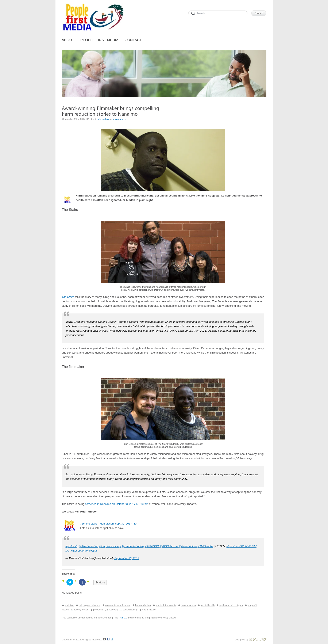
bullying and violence (90, 605)
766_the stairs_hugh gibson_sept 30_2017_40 (108, 524)
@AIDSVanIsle (169, 546)
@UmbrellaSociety (133, 546)
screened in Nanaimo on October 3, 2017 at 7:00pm (117, 504)
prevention (99, 610)
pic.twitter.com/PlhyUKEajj (82, 551)
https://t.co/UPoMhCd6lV (242, 546)
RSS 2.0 (123, 618)
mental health (208, 605)
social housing (130, 610)
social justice (149, 610)
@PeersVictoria (188, 546)
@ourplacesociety (110, 546)
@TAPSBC (152, 546)
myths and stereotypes (231, 605)
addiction (69, 605)
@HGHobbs (206, 546)
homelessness (188, 605)
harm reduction (143, 605)
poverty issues (81, 610)
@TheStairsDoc (89, 546)
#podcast (71, 546)
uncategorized (120, 119)
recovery (113, 610)
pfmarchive (104, 119)
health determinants (166, 605)
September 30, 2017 (127, 558)
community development (118, 605)
